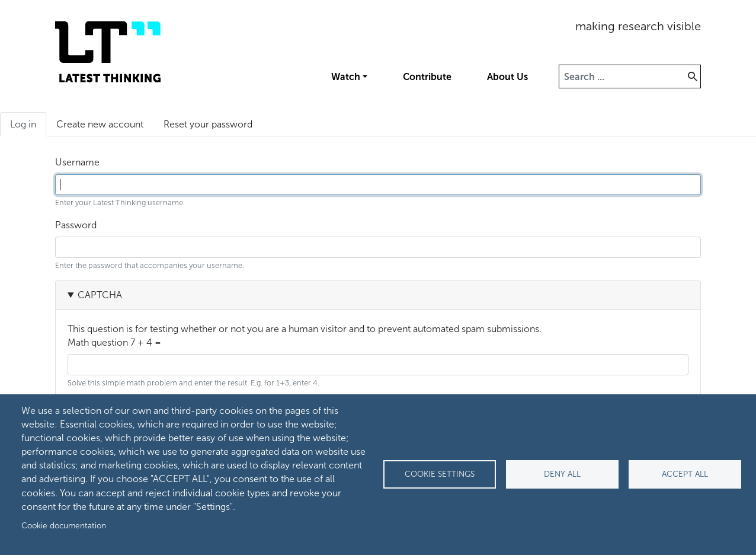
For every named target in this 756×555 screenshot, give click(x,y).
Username (77, 162)
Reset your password (208, 124)
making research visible (638, 26)
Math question (98, 342)
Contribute (427, 77)
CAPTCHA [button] (100, 295)
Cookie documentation (64, 526)
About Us (507, 77)
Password (76, 225)
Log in (28, 127)
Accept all (685, 474)
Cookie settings (440, 474)
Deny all (562, 474)
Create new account (100, 124)
